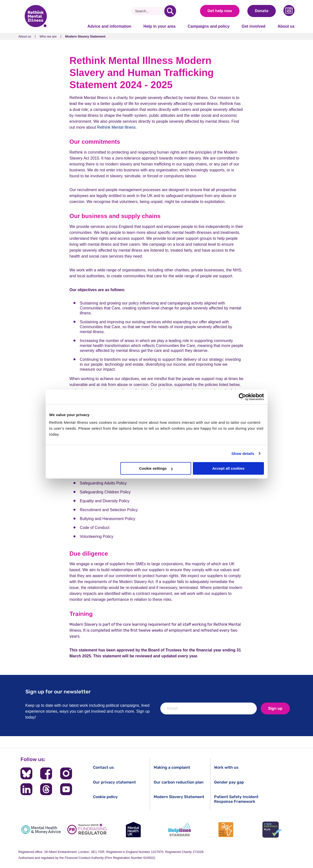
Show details (243, 454)
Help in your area (160, 26)
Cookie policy (105, 797)
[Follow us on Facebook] (46, 773)
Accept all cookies (229, 468)
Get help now (220, 11)
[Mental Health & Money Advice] (41, 830)
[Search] (150, 11)
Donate (262, 11)
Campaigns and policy (209, 26)
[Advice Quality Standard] (226, 830)
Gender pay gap (229, 782)
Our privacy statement (114, 782)
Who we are (48, 36)
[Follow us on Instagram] (66, 773)
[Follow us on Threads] (46, 789)
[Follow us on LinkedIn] (26, 789)
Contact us (103, 767)
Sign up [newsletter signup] (275, 708)
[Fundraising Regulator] (87, 830)
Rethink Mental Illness (117, 127)
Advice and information (110, 26)
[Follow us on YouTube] (66, 789)
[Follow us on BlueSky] (26, 773)
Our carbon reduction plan (179, 782)
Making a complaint (172, 767)
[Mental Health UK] (133, 830)
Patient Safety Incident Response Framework (236, 799)
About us (286, 26)
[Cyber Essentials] (272, 830)
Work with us (226, 767)
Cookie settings (156, 468)
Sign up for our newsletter (58, 692)
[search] (170, 11)
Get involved (254, 26)
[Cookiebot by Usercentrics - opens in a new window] (242, 397)
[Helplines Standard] (180, 830)
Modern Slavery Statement (179, 797)
